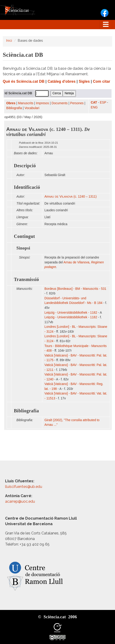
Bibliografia (14, 108)
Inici (9, 40)
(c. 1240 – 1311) (70, 197)
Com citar (102, 81)
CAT (94, 103)
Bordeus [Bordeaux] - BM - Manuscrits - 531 (75, 289)
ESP (103, 103)
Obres (11, 103)
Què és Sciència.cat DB (24, 81)
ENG (94, 107)
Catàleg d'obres (62, 81)
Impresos (42, 103)
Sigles (84, 81)
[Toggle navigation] (106, 25)
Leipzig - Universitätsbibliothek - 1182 (71, 313)
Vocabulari (32, 108)
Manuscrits (26, 103)
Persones (77, 103)
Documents (60, 103)
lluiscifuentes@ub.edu (24, 487)
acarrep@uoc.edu (20, 501)
